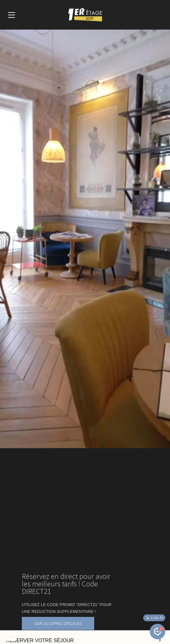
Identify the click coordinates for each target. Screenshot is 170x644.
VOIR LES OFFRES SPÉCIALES (58, 624)
